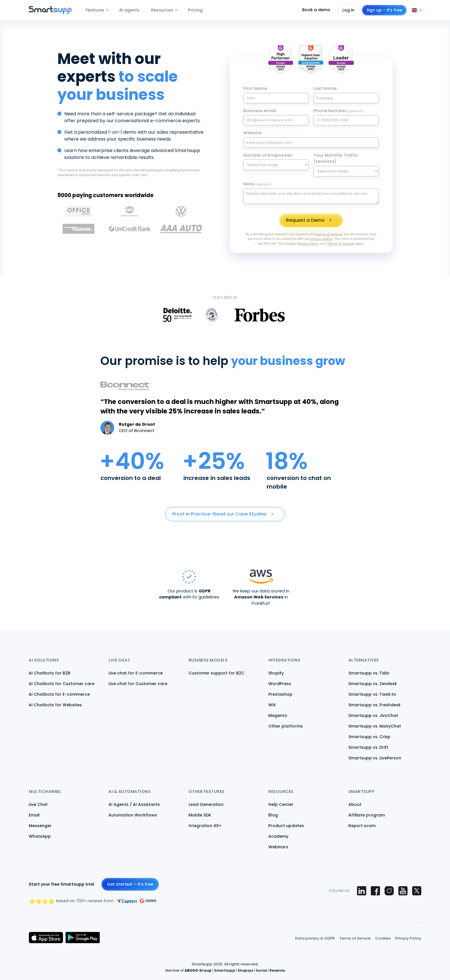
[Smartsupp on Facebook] (375, 891)
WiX (272, 705)
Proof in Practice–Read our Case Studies (219, 514)
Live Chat (38, 804)
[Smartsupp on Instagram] (389, 891)
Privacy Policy (308, 244)
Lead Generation (206, 804)
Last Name (325, 88)
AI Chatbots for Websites (55, 705)
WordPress (280, 684)
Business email (260, 111)
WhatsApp (40, 836)
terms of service (329, 234)
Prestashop (280, 694)
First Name (255, 88)
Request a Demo (305, 220)
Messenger (40, 826)
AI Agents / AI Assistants (134, 804)
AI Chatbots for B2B (50, 673)
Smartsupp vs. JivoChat (373, 715)
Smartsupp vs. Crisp (369, 737)
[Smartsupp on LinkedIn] (362, 891)
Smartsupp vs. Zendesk (373, 684)
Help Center (281, 804)
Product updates (286, 826)
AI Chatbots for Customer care (62, 684)
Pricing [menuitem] (195, 10)
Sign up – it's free (384, 10)
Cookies (383, 938)
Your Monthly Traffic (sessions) (336, 158)
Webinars (278, 847)
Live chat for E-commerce (136, 673)
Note (257, 184)
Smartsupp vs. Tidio (369, 673)
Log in (348, 10)
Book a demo (316, 10)
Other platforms (286, 726)
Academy (278, 836)
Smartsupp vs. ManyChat (375, 726)
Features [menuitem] (95, 10)
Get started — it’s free (130, 884)
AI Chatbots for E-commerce (59, 694)
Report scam (362, 826)
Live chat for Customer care (138, 684)
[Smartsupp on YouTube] (403, 891)
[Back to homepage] (50, 12)
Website (253, 133)
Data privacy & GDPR (315, 938)
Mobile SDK (200, 815)
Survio (261, 970)
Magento (278, 715)
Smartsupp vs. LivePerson (375, 758)
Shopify (276, 673)
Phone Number (338, 111)
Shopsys (245, 970)
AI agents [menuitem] (129, 10)
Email (34, 815)
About (355, 804)
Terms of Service (341, 244)
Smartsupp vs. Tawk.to (372, 694)
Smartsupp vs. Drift (368, 747)
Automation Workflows (133, 815)
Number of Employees (268, 155)
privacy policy (322, 239)
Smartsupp (225, 970)
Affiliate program (367, 815)
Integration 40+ (205, 826)
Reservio (277, 970)
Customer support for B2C (217, 673)
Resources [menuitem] (162, 10)
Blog (273, 815)
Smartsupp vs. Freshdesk (375, 705)
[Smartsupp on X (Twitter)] (417, 891)
